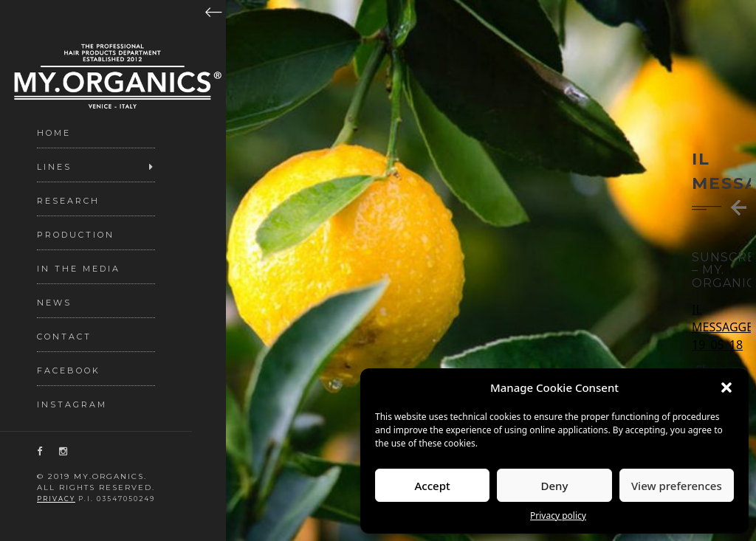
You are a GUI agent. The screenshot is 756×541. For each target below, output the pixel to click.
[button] (726, 387)
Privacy (56, 499)
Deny (555, 486)
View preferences (677, 486)
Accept (433, 486)
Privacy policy (558, 516)
